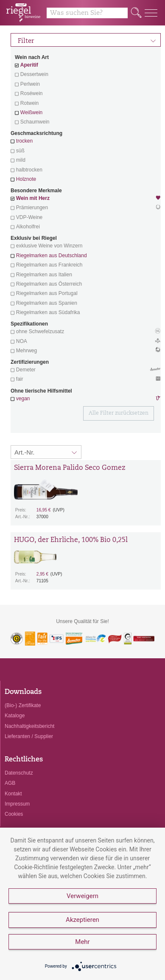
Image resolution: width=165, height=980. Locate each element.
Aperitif (29, 65)
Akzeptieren (82, 920)
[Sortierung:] (46, 452)
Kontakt (13, 794)
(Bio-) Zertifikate (23, 705)
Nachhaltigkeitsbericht (29, 726)
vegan (23, 399)
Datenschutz (19, 773)
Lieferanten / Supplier (29, 736)
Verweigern (82, 896)
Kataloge (15, 716)
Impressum (17, 804)
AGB (10, 783)
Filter (87, 40)
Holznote (26, 179)
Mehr (82, 942)
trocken (24, 141)
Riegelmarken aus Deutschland (52, 256)
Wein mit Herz (86, 199)
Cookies (14, 814)
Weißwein (31, 112)
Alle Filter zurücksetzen (119, 413)
